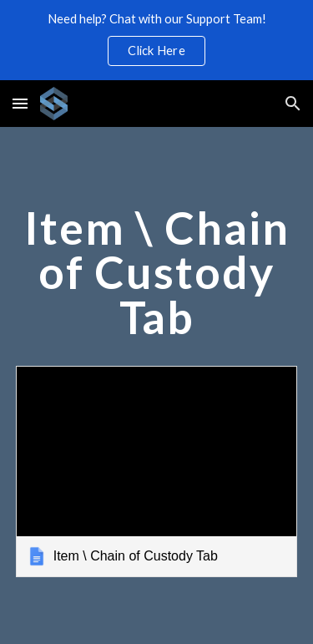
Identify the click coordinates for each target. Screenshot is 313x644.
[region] (156, 40)
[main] (157, 280)
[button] (20, 103)
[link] (157, 472)
